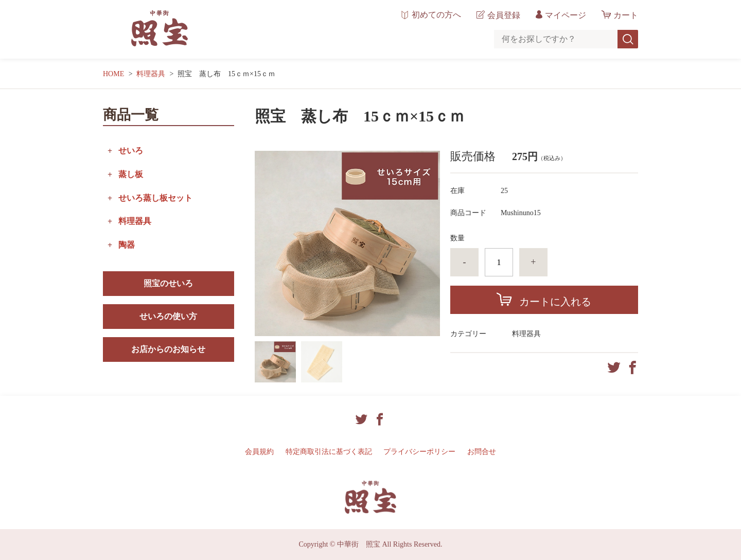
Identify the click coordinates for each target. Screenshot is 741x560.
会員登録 (504, 15)
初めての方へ (436, 15)
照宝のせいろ (168, 283)
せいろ (131, 151)
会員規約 (259, 452)
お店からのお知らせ (168, 349)
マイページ (566, 15)
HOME (113, 74)
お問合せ (482, 452)
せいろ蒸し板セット (155, 198)
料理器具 (151, 74)
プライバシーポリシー (419, 452)
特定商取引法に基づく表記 (329, 452)
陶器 (127, 245)
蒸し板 (131, 174)
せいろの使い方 (168, 316)
